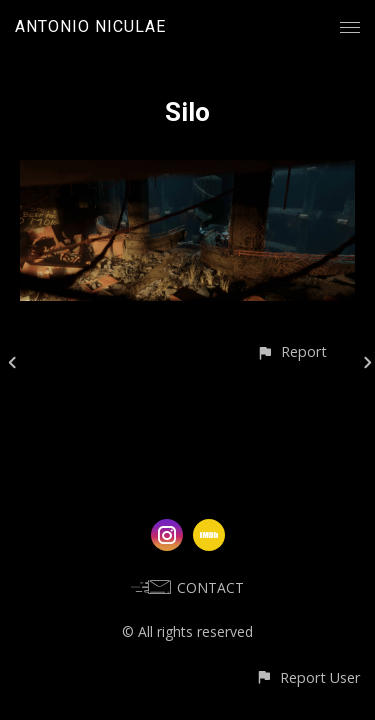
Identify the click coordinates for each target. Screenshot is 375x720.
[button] (291, 351)
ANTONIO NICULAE (90, 26)
